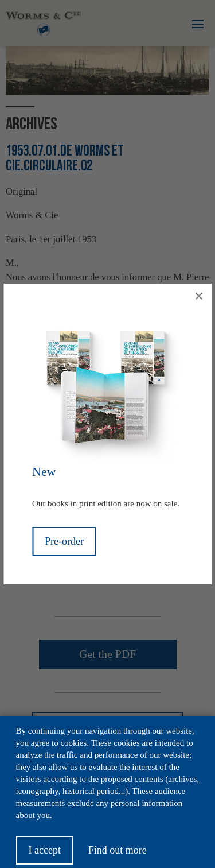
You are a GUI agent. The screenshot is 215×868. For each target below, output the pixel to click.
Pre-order (64, 541)
